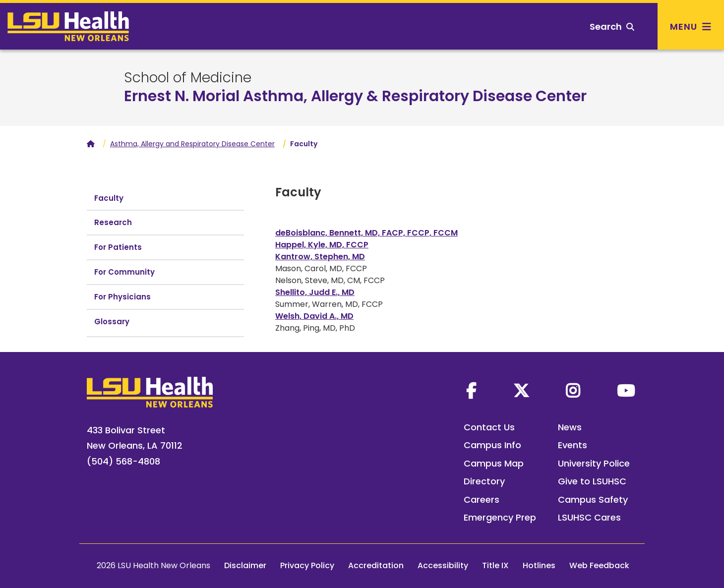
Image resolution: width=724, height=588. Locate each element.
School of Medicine (188, 78)
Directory (484, 481)
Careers (482, 500)
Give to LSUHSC (592, 481)
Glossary (112, 322)
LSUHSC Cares (589, 517)
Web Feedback (599, 565)
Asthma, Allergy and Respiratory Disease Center (192, 144)
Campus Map (494, 463)
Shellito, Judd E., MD (315, 292)
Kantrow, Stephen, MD (320, 257)
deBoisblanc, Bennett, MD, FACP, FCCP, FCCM (366, 233)
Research (113, 222)
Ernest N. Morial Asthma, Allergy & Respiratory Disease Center (355, 96)
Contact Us (489, 427)
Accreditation (376, 565)
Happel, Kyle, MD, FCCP (322, 245)
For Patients (118, 247)
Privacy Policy (307, 565)
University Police (594, 463)
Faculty (109, 198)
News (570, 427)
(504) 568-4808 (123, 461)
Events (573, 445)
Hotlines (539, 565)
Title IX (495, 565)
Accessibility (443, 565)
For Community (124, 272)
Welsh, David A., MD (314, 316)
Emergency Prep (500, 517)
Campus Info (492, 445)
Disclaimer (245, 565)
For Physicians (122, 297)
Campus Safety (593, 500)
